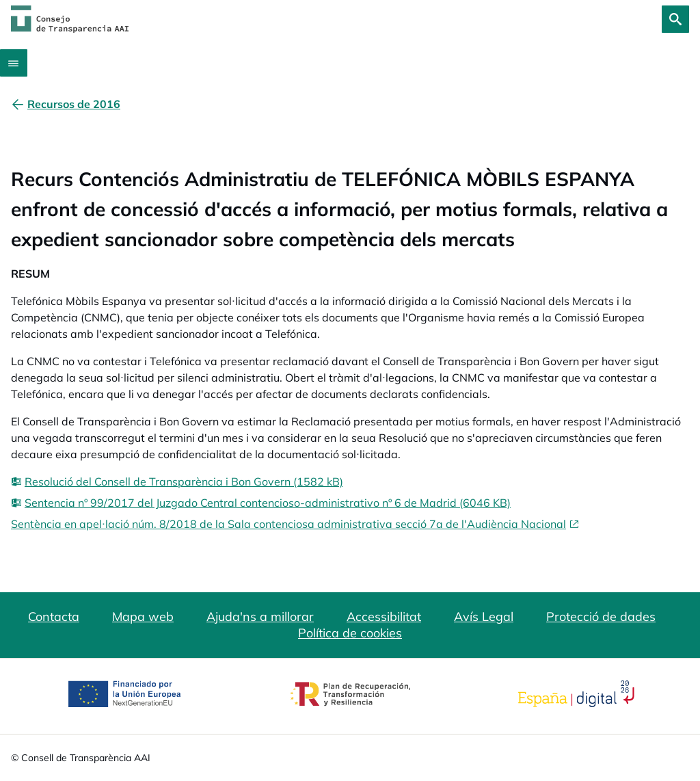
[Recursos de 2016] (74, 104)
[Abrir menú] (14, 63)
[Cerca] (675, 19)
